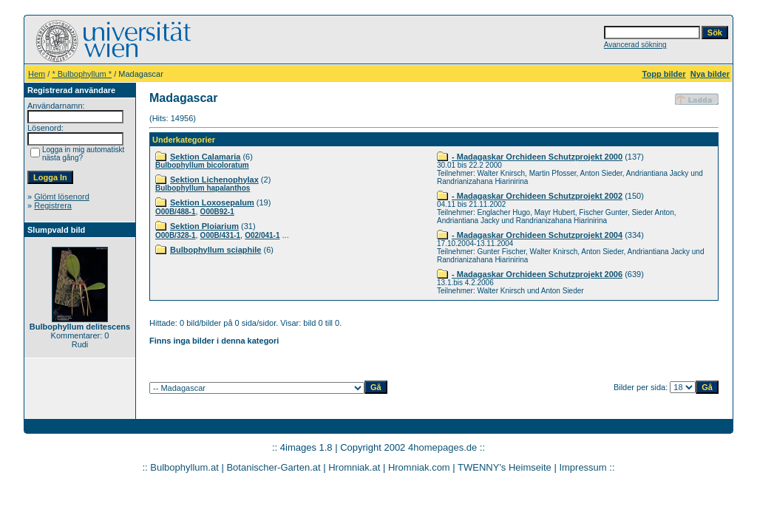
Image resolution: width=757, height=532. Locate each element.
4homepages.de (442, 447)
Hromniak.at (354, 467)
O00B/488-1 (175, 212)
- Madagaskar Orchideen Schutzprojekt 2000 (537, 157)
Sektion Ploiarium (204, 226)
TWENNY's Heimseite (505, 467)
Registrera (53, 205)
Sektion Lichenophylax (214, 180)
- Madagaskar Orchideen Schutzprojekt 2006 (537, 274)
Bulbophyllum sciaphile (215, 250)
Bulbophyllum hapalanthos (203, 188)
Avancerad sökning (635, 45)
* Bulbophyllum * (82, 74)
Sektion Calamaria (205, 157)
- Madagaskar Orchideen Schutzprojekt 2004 (537, 235)
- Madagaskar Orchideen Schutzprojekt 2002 (537, 196)
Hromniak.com (419, 467)
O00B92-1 (217, 212)
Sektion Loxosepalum (212, 202)
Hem (37, 74)
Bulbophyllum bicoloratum (202, 165)
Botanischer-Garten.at (273, 467)
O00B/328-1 (175, 235)
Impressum (583, 467)
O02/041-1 (262, 235)
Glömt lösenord (62, 197)
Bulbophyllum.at (184, 467)
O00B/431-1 (220, 235)
